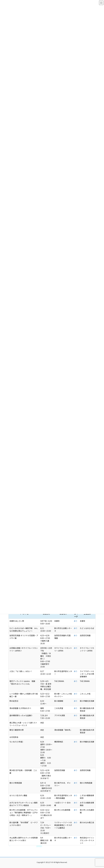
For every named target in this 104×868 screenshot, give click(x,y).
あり (76, 621)
